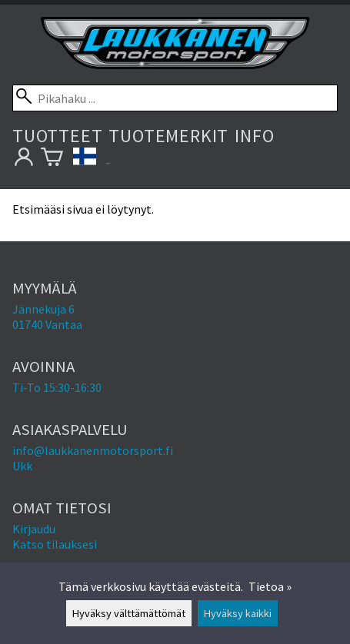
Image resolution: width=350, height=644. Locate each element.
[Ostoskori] (52, 159)
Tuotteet (57, 136)
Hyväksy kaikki (238, 613)
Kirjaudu (34, 529)
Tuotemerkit (168, 136)
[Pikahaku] (175, 98)
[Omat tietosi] (23, 159)
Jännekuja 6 (43, 309)
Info (254, 136)
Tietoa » (270, 586)
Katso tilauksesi (55, 544)
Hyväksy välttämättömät (129, 613)
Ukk (22, 466)
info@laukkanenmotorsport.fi (93, 450)
